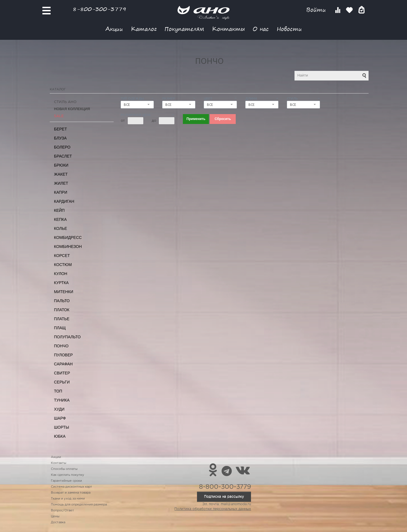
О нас (261, 29)
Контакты (228, 29)
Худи (59, 409)
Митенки (64, 292)
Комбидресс (68, 237)
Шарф (60, 418)
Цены (55, 516)
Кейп (59, 210)
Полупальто (67, 337)
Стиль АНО (65, 102)
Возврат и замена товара (71, 493)
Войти (317, 10)
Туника (62, 400)
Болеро (62, 147)
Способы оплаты (64, 469)
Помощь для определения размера (79, 505)
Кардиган (64, 201)
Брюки (61, 165)
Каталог (144, 29)
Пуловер (63, 355)
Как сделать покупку (68, 475)
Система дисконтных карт (72, 487)
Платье (62, 319)
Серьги (62, 382)
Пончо (61, 346)
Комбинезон (68, 247)
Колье (60, 228)
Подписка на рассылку (224, 497)
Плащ (60, 328)
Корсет (62, 256)
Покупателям (184, 29)
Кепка (60, 219)
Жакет (61, 174)
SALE (59, 116)
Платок (62, 310)
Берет (60, 129)
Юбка (60, 436)
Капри (61, 192)
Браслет (63, 156)
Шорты (61, 427)
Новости (289, 29)
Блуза (60, 138)
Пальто (62, 301)
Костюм (63, 265)
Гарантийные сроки (66, 481)
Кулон (61, 274)
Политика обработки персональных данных (213, 509)
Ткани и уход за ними (68, 499)
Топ (58, 391)
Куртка (61, 283)
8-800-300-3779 (99, 9)
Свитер (62, 373)
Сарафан (63, 364)
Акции (114, 29)
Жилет (61, 183)
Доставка (58, 522)
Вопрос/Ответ (62, 511)
